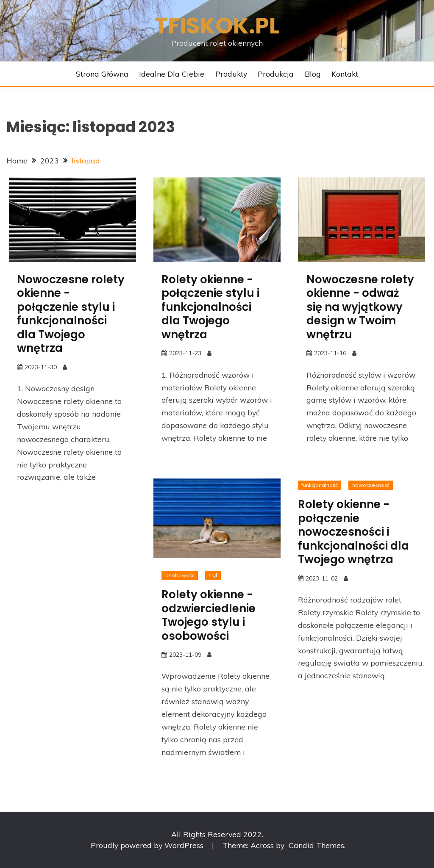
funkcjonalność (320, 485)
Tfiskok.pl (217, 26)
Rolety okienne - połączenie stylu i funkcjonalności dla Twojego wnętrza (210, 307)
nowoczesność (371, 485)
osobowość (180, 575)
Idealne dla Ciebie (172, 74)
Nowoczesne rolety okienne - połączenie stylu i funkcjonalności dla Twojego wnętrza (71, 314)
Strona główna (102, 74)
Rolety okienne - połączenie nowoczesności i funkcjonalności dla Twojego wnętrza (353, 532)
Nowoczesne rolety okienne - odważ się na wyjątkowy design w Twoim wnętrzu (360, 307)
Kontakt (345, 74)
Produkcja (276, 74)
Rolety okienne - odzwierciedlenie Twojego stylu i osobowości (209, 615)
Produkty (231, 74)
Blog (313, 74)
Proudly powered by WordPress (148, 845)
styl (213, 575)
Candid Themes (316, 845)
